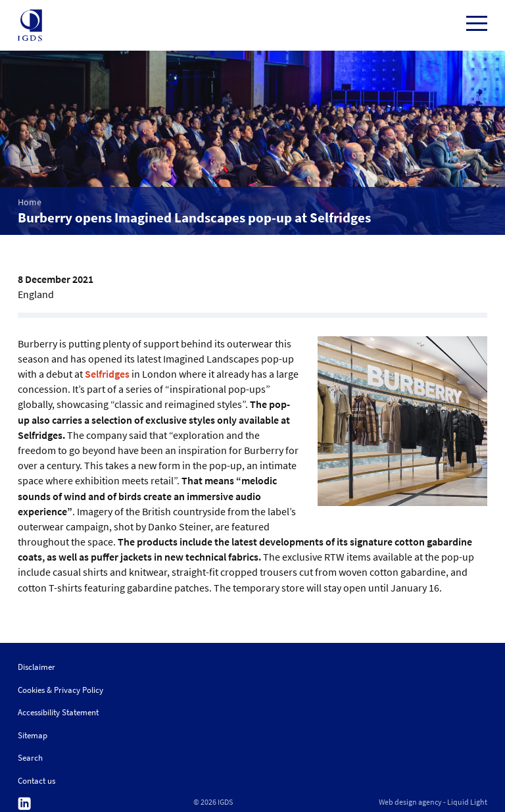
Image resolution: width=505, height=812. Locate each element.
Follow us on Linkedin (24, 804)
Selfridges (107, 374)
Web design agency (410, 802)
